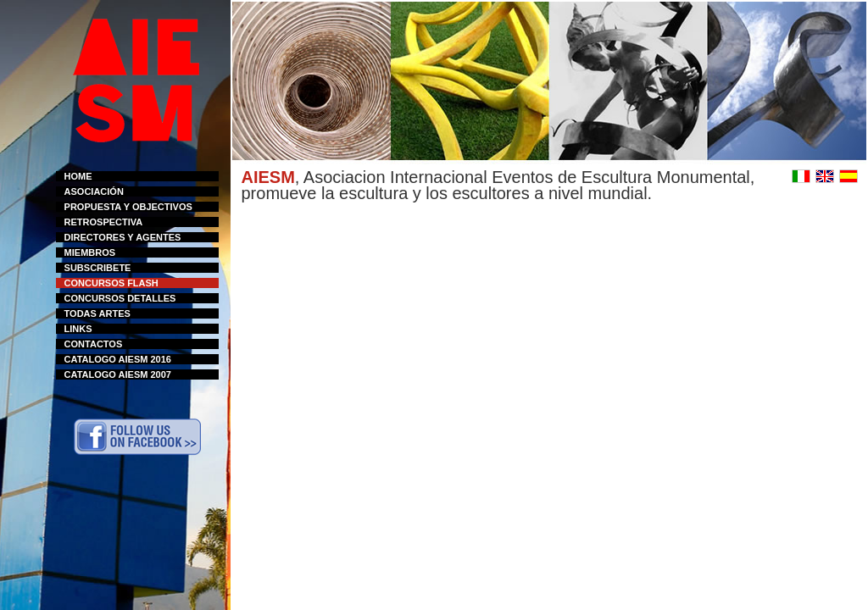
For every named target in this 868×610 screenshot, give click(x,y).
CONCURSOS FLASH (111, 283)
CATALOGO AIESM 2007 (118, 374)
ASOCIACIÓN (94, 191)
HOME (78, 176)
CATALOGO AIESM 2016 (118, 359)
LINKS (78, 329)
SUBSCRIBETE (98, 268)
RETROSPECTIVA (104, 222)
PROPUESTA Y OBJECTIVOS (128, 207)
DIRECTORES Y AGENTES (123, 237)
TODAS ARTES (97, 313)
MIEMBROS (90, 252)
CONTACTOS (94, 344)
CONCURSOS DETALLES (120, 298)
